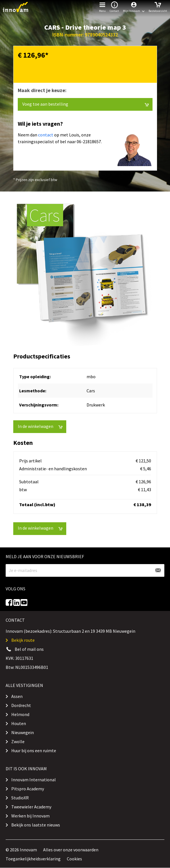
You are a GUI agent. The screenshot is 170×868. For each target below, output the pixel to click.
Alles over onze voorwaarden (71, 850)
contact (46, 135)
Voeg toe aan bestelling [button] (86, 104)
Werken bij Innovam (30, 816)
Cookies (74, 859)
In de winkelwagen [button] (40, 426)
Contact (114, 6)
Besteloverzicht (158, 6)
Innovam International (34, 780)
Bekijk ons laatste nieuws (36, 825)
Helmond (20, 714)
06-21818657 (89, 142)
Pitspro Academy (28, 789)
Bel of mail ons (29, 649)
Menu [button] (102, 6)
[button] (134, 7)
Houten (19, 723)
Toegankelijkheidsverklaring (33, 859)
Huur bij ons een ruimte (34, 750)
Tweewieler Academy (31, 807)
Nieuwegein (23, 732)
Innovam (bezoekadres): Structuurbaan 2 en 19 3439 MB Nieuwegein (70, 631)
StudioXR (20, 798)
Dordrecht (21, 705)
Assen (17, 696)
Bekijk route (23, 640)
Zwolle (18, 741)
